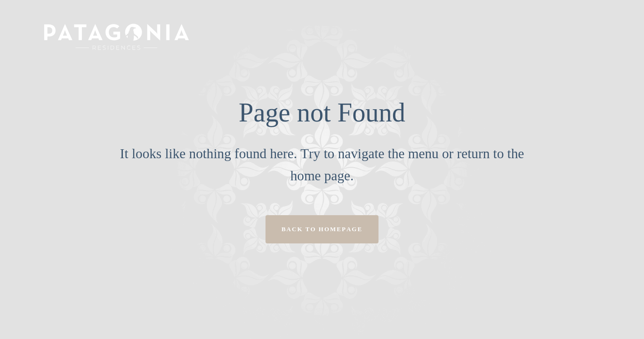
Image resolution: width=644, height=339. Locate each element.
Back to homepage (322, 229)
